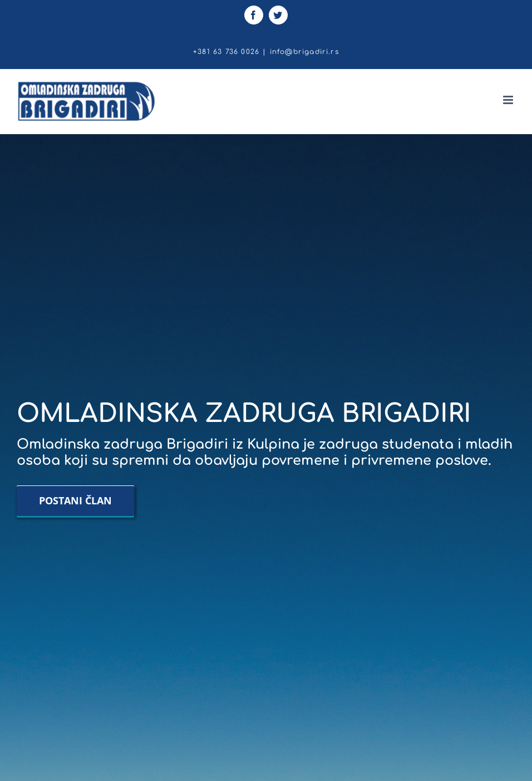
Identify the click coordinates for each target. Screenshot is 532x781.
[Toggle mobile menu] (509, 100)
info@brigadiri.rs (304, 52)
